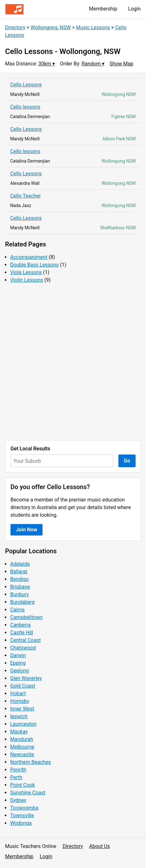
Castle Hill (22, 632)
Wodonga (21, 823)
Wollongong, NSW (51, 27)
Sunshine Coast (28, 793)
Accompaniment (29, 257)
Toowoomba (24, 808)
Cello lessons (25, 107)
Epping (18, 663)
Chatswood (23, 648)
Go (127, 461)
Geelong (20, 671)
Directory (15, 27)
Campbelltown (26, 617)
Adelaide (20, 564)
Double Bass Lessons (34, 265)
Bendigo (19, 579)
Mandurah (22, 739)
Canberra (20, 625)
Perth (16, 777)
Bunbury (20, 594)
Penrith (18, 770)
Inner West (22, 709)
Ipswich (19, 716)
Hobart (18, 693)
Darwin (18, 655)
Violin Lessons (27, 280)
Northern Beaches (30, 762)
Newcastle (22, 754)
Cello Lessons (26, 85)
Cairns (17, 610)
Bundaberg (22, 602)
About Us (100, 846)
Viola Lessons (26, 272)
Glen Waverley (26, 678)
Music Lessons (93, 27)
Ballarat (19, 572)
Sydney (18, 800)
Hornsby (20, 701)
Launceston (23, 724)
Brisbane (20, 587)
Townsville (22, 815)
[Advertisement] (73, 362)
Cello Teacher (26, 196)
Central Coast (25, 640)
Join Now (27, 530)
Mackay (19, 732)
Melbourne (22, 747)
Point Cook (23, 785)
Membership (103, 9)
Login (134, 9)
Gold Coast (23, 686)
